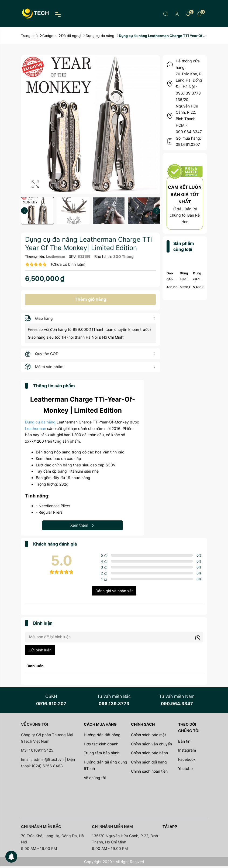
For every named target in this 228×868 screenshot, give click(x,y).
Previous (24, 211)
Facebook (187, 761)
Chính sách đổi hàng (149, 764)
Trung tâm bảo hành (102, 755)
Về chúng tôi (95, 779)
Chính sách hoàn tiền (149, 773)
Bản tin (184, 743)
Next (156, 211)
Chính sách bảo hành (149, 755)
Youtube (185, 770)
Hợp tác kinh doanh (101, 746)
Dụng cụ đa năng (40, 424)
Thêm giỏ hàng (90, 300)
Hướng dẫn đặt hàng (102, 736)
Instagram (187, 752)
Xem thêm (82, 527)
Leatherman (56, 256)
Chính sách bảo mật (148, 736)
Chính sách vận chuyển (151, 746)
